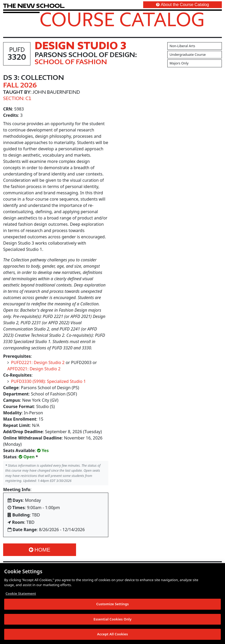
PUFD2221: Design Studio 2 (38, 362)
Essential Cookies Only (113, 621)
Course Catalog (122, 19)
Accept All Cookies (112, 636)
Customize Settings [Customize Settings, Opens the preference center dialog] (112, 606)
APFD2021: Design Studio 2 (34, 369)
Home (39, 550)
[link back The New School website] (34, 6)
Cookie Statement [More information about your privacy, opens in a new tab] (21, 595)
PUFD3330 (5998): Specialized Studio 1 (48, 381)
